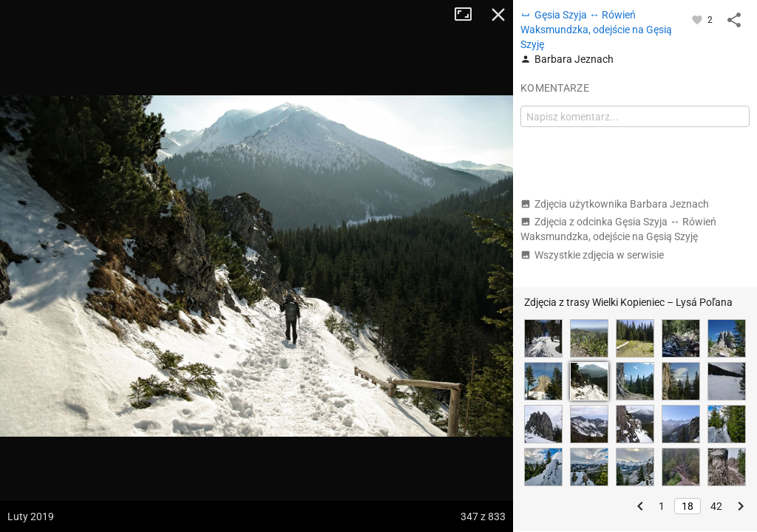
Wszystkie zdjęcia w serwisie (592, 255)
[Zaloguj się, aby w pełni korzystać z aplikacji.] (698, 19)
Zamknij (498, 15)
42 (716, 506)
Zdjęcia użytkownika (615, 204)
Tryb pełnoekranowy (469, 15)
